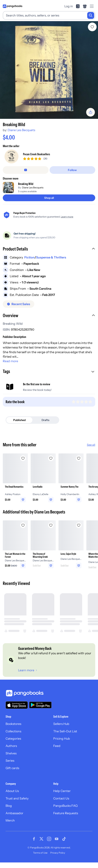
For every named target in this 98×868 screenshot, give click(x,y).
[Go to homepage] (13, 6)
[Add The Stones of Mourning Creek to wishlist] (51, 525)
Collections (13, 731)
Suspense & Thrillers (51, 257)
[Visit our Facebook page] (34, 839)
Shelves (11, 753)
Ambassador (14, 813)
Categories (13, 739)
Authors (11, 746)
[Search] (91, 15)
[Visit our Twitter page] (41, 839)
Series (10, 761)
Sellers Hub (61, 724)
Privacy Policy (58, 853)
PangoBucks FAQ (65, 806)
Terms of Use (40, 853)
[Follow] (72, 170)
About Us (12, 791)
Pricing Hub (62, 739)
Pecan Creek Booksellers (36, 154)
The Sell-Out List (65, 731)
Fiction (30, 257)
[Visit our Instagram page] (49, 839)
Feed (57, 746)
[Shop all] (49, 198)
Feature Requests (66, 813)
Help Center (62, 791)
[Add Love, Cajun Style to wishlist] (79, 525)
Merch (10, 820)
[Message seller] (26, 170)
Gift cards (12, 768)
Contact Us (61, 798)
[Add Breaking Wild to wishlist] (92, 27)
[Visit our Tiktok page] (64, 839)
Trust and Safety (17, 798)
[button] (49, 249)
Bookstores (13, 724)
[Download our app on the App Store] (17, 705)
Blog (9, 806)
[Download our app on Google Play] (40, 705)
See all (91, 445)
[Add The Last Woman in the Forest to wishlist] (23, 525)
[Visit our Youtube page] (57, 839)
